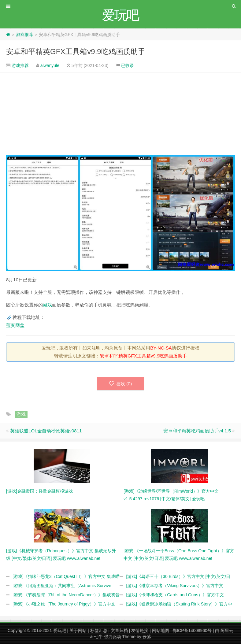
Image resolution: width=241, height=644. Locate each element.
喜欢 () (121, 384)
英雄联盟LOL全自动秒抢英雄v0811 (46, 431)
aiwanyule (50, 65)
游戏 (47, 305)
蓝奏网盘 (15, 325)
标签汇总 (99, 631)
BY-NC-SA (161, 348)
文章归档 (119, 631)
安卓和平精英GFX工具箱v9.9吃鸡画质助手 (76, 52)
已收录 (128, 65)
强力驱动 (113, 637)
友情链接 (140, 631)
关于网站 (78, 631)
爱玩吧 (60, 631)
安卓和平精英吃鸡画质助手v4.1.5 (197, 431)
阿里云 (227, 631)
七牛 (98, 637)
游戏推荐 (24, 35)
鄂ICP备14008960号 (192, 631)
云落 (147, 637)
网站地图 (161, 631)
